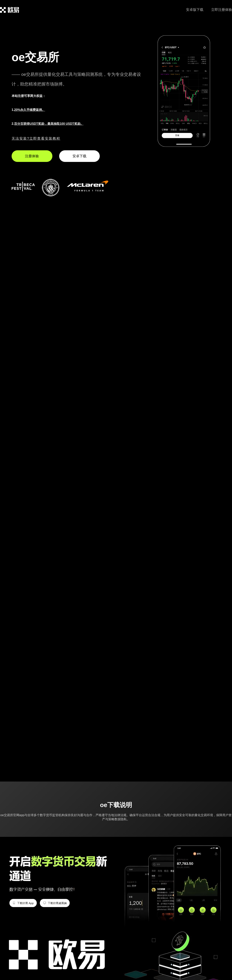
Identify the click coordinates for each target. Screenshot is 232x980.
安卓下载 (79, 156)
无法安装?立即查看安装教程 (36, 139)
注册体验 (32, 156)
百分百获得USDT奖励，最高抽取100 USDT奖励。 (49, 124)
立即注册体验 (222, 10)
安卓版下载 (195, 10)
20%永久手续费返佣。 (30, 110)
